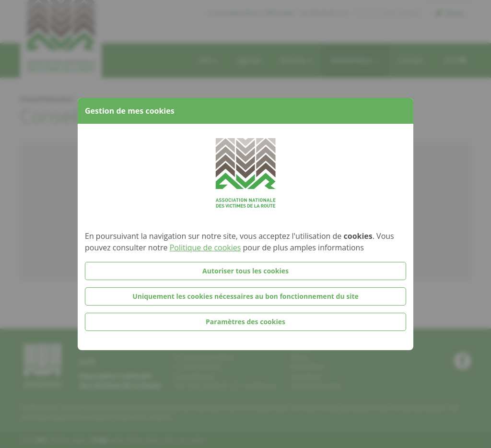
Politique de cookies (205, 248)
